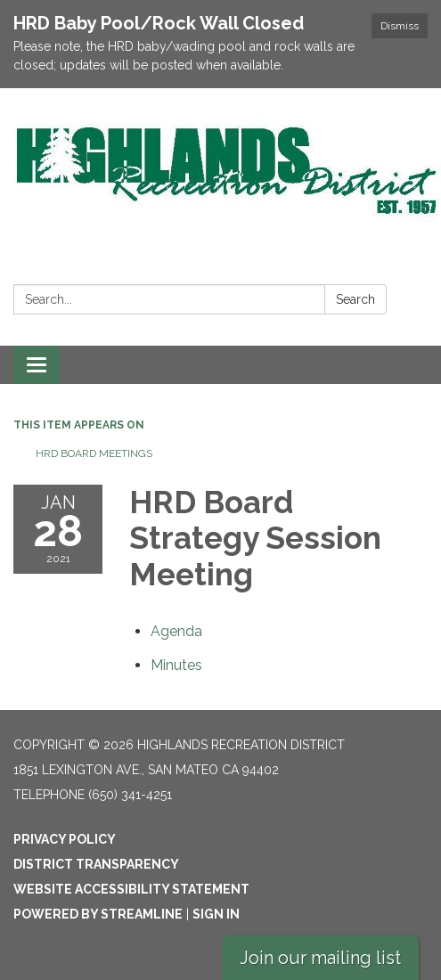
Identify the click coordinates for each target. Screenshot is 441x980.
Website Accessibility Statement (131, 889)
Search (355, 299)
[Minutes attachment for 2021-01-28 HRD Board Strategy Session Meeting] (176, 665)
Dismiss (400, 26)
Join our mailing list (320, 958)
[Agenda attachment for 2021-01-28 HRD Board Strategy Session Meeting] (176, 631)
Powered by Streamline (98, 914)
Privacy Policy (65, 839)
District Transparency (96, 864)
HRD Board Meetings (94, 453)
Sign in (216, 914)
